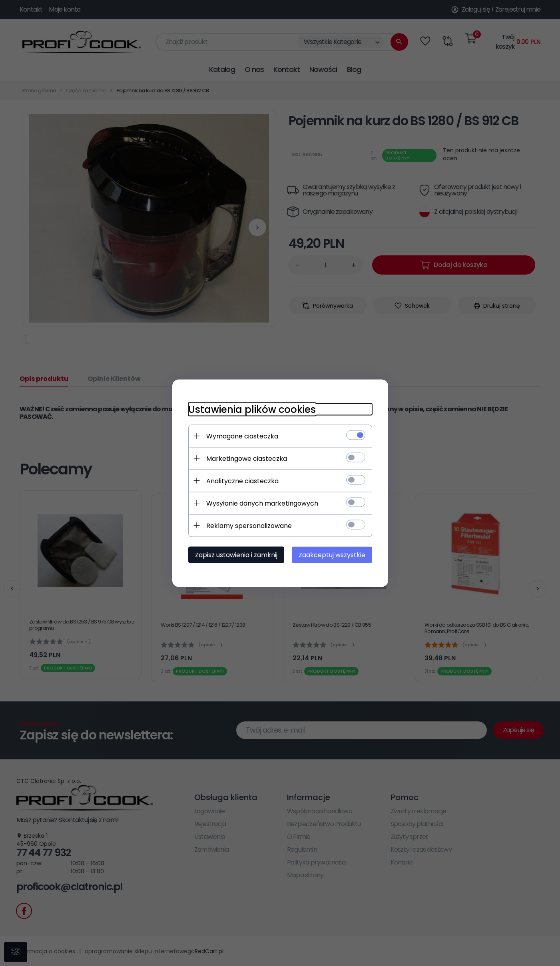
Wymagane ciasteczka (242, 436)
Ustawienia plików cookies (252, 409)
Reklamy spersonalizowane (249, 525)
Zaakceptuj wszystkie (332, 555)
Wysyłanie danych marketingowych (262, 503)
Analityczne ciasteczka (242, 481)
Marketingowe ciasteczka (247, 458)
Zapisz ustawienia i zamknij (236, 555)
